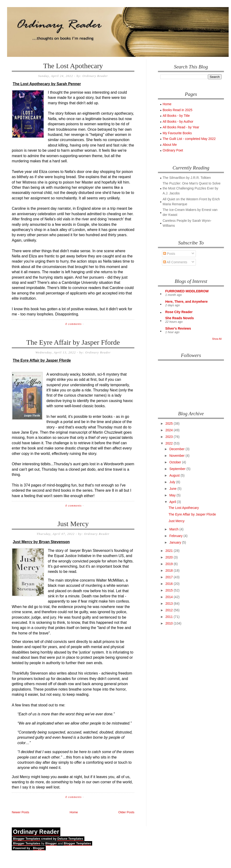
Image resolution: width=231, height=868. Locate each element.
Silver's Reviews (178, 328)
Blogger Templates (27, 839)
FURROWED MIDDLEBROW (187, 291)
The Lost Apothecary (73, 66)
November (177, 456)
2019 (170, 564)
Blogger (51, 843)
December (177, 449)
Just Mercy (73, 524)
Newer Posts (21, 812)
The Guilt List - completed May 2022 (189, 139)
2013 (170, 604)
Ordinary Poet (173, 150)
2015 (170, 590)
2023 (170, 437)
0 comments (73, 324)
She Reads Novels (179, 318)
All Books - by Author (178, 122)
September (178, 469)
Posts (169, 254)
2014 (170, 597)
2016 (170, 584)
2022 (170, 443)
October (176, 462)
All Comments (175, 262)
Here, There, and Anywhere (186, 302)
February (176, 536)
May (173, 495)
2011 (170, 617)
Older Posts (126, 812)
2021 (170, 551)
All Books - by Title (176, 116)
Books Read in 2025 (177, 110)
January (176, 542)
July (173, 482)
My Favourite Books (177, 133)
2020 (170, 557)
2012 (170, 610)
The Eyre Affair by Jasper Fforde (73, 342)
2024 (170, 430)
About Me (170, 145)
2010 (170, 623)
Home (74, 812)
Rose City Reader (179, 312)
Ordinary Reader (36, 832)
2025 (170, 424)
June (173, 489)
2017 (170, 577)
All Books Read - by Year (181, 127)
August (175, 475)
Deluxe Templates (70, 839)
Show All (217, 339)
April (173, 502)
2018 (170, 570)
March (174, 529)
